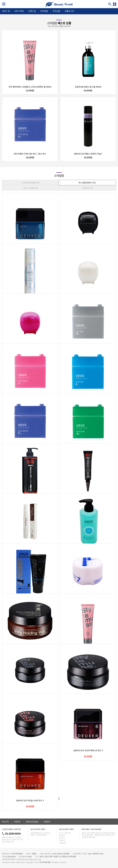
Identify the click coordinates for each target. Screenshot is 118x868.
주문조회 (62, 840)
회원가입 (68, 833)
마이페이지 (63, 843)
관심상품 (62, 835)
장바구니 (62, 838)
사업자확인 (66, 854)
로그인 (61, 833)
